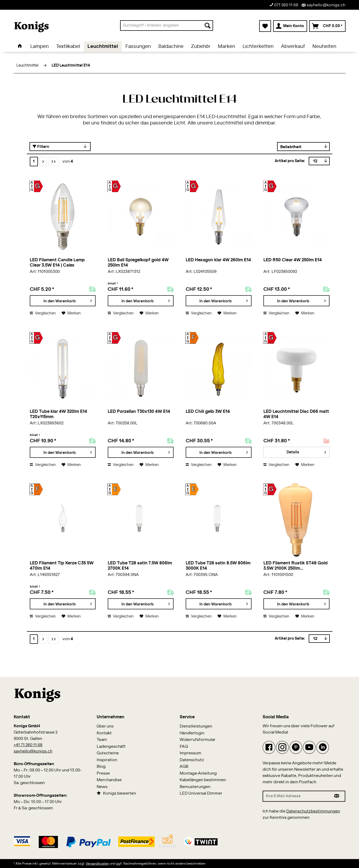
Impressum (190, 753)
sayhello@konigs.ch (323, 5)
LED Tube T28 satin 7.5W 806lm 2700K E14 (140, 566)
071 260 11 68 (284, 5)
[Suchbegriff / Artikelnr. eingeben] (167, 26)
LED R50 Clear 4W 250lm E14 (293, 260)
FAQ (184, 747)
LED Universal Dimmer (201, 793)
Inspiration (107, 760)
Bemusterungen (195, 787)
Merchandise (109, 780)
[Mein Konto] (290, 26)
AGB (184, 767)
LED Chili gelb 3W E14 (208, 412)
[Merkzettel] (265, 26)
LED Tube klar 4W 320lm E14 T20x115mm (58, 414)
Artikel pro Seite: (290, 161)
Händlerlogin (192, 733)
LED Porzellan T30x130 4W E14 (139, 412)
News (102, 787)
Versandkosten (97, 864)
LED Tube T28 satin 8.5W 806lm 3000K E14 (218, 566)
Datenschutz (192, 760)
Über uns (105, 726)
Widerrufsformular (198, 740)
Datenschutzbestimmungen (313, 811)
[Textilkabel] (68, 47)
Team (102, 740)
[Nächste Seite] (43, 162)
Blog (101, 767)
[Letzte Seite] (54, 162)
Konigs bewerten (116, 793)
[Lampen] (40, 47)
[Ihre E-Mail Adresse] (296, 796)
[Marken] (227, 47)
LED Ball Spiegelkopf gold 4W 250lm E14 (138, 263)
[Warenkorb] (327, 26)
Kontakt (104, 733)
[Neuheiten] (324, 47)
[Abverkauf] (293, 47)
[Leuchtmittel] (103, 47)
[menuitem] (167, 26)
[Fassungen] (138, 47)
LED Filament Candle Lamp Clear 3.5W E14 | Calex (57, 263)
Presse (103, 773)
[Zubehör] (201, 47)
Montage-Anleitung (198, 773)
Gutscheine (108, 753)
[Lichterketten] (258, 47)
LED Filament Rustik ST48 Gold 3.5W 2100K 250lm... (296, 566)
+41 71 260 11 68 (28, 745)
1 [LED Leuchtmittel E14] (34, 162)
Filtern (41, 147)
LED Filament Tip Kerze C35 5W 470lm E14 (62, 566)
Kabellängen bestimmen (203, 780)
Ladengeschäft (111, 747)
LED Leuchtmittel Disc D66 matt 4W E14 (296, 414)
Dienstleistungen (196, 726)
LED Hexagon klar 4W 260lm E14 (218, 260)
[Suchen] (208, 26)
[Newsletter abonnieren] (337, 796)
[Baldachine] (171, 47)
